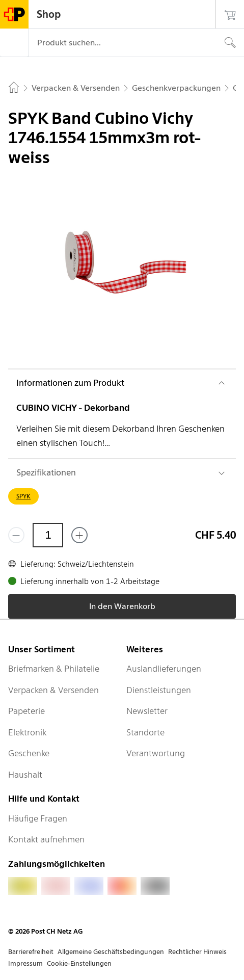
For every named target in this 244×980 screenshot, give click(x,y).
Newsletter (147, 711)
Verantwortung (156, 753)
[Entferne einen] (16, 535)
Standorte (145, 732)
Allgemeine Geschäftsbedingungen (111, 952)
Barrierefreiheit (31, 952)
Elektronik (27, 732)
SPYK (23, 496)
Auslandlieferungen (164, 669)
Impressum (25, 963)
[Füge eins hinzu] (79, 535)
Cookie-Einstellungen (79, 963)
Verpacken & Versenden (53, 690)
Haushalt (25, 775)
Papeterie (26, 711)
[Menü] (14, 43)
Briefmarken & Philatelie (54, 669)
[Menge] (48, 535)
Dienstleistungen (159, 690)
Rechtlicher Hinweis (197, 952)
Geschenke (29, 753)
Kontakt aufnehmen (46, 839)
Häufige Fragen (38, 818)
